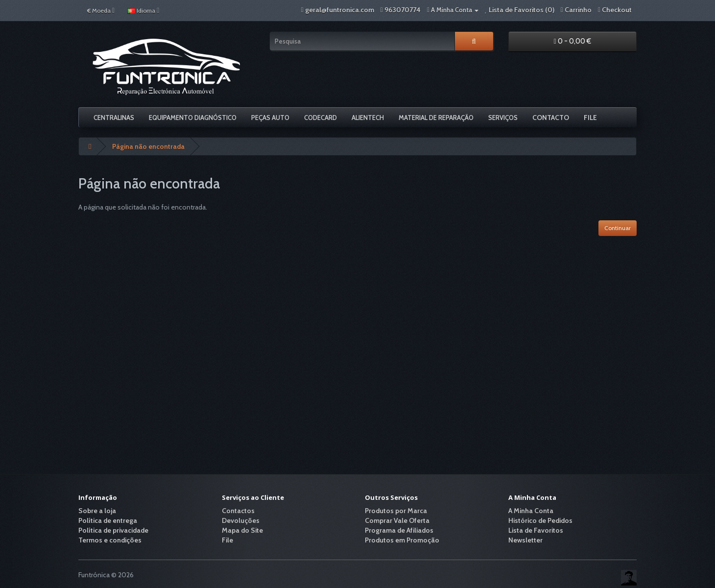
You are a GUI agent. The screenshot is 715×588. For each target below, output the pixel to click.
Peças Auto (270, 118)
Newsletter (525, 540)
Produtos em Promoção (402, 540)
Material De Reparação (436, 118)
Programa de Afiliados (399, 530)
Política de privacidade (113, 530)
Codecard (321, 118)
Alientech (368, 118)
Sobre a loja (97, 511)
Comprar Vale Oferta (397, 520)
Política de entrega (108, 520)
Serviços (503, 118)
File (590, 118)
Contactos (238, 511)
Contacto (551, 118)
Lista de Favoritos (536, 530)
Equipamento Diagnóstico (193, 118)
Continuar (618, 228)
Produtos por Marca (396, 511)
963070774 (403, 10)
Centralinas (114, 118)
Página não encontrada (148, 146)
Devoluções (241, 520)
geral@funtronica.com (340, 10)
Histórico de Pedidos (540, 520)
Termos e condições (110, 540)
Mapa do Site (242, 530)
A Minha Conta (531, 511)
